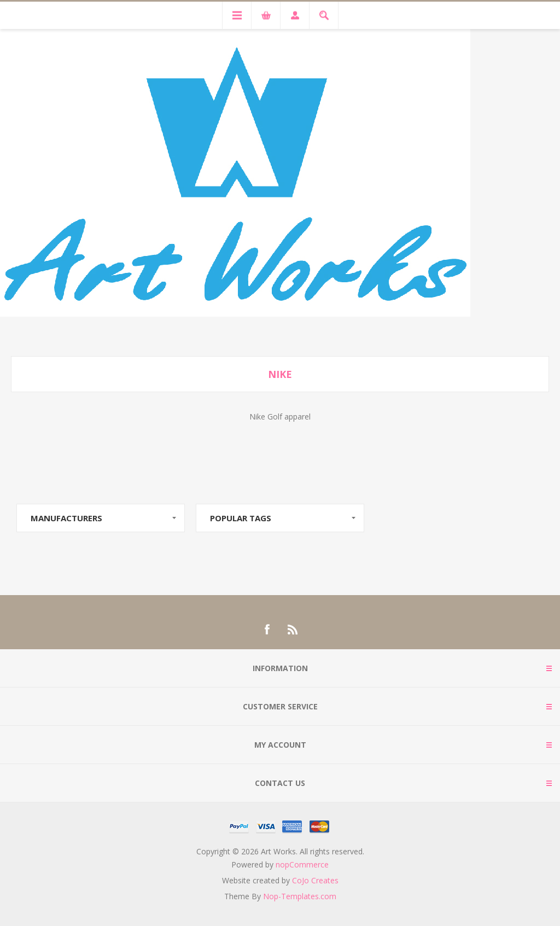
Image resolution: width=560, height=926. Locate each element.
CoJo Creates (315, 880)
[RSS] (293, 630)
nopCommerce (302, 864)
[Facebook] (267, 630)
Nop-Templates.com (300, 896)
